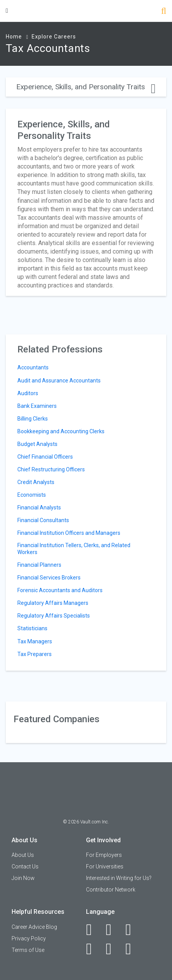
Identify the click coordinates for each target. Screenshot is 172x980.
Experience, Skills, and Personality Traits (86, 87)
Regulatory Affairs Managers (53, 603)
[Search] (164, 12)
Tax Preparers (35, 654)
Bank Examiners (37, 406)
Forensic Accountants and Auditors (60, 590)
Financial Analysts (39, 508)
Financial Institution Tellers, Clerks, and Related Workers (74, 549)
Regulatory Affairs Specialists (54, 616)
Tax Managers (35, 641)
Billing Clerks (33, 419)
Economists (32, 495)
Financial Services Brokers (49, 578)
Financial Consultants (43, 520)
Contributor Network (111, 890)
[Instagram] (93, 949)
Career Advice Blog (34, 927)
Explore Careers (54, 37)
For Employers (104, 855)
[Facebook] (93, 930)
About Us (23, 855)
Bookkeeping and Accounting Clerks (61, 431)
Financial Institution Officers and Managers (69, 533)
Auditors (28, 393)
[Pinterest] (113, 949)
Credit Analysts (36, 482)
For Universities (105, 866)
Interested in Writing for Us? (119, 878)
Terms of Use (28, 950)
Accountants (33, 367)
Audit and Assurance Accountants (59, 381)
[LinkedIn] (113, 930)
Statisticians (32, 628)
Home (14, 37)
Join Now (23, 878)
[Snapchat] (132, 949)
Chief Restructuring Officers (51, 469)
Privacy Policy (29, 938)
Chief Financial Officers (45, 457)
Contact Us (25, 866)
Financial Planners (39, 565)
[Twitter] (132, 930)
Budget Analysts (37, 444)
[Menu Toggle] (7, 11)
